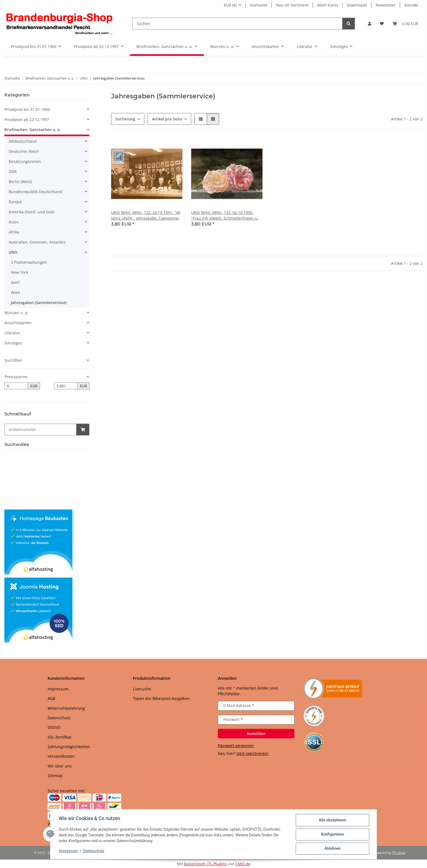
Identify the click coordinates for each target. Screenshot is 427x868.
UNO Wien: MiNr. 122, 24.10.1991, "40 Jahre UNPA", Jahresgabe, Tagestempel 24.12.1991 (147, 215)
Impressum (69, 851)
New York (19, 272)
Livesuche (142, 689)
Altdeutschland (23, 141)
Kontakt (411, 5)
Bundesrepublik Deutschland (35, 192)
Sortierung (125, 119)
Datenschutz (94, 851)
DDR (13, 172)
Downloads (357, 5)
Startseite (259, 5)
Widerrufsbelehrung (66, 708)
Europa (15, 202)
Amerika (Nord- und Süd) (31, 212)
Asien (14, 222)
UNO (13, 252)
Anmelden (256, 734)
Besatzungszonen (25, 161)
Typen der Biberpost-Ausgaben (161, 698)
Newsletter (386, 5)
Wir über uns (60, 766)
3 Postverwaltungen (29, 262)
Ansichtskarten (18, 323)
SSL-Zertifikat (60, 737)
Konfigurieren (332, 834)
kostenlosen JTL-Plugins (205, 864)
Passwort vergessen (236, 746)
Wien (16, 292)
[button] (370, 24)
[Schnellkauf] (40, 430)
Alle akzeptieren (332, 820)
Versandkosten (61, 756)
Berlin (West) (20, 182)
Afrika (14, 232)
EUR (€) (230, 5)
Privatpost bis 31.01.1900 (27, 109)
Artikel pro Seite (167, 119)
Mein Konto (328, 5)
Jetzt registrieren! (252, 753)
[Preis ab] (16, 386)
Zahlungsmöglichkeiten (69, 747)
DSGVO (54, 727)
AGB (51, 698)
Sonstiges (13, 343)
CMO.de (243, 864)
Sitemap (55, 776)
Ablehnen (332, 849)
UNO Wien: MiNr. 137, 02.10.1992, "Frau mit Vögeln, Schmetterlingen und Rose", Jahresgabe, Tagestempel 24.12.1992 (227, 215)
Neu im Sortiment (292, 5)
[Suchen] (237, 24)
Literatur (12, 333)
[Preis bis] (66, 386)
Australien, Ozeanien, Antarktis (37, 242)
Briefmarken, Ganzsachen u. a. (33, 130)
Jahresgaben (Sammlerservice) (39, 303)
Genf (15, 282)
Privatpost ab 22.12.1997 (27, 119)
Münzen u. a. (16, 313)
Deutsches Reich (24, 151)
